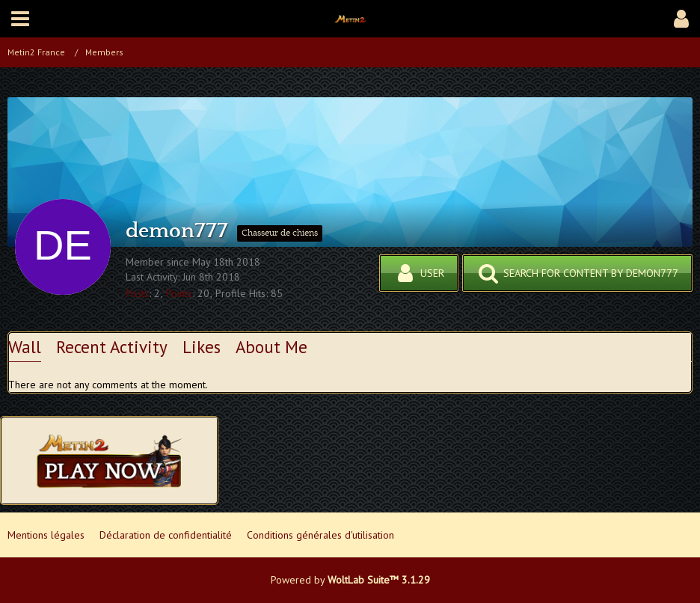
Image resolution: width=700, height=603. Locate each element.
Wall (25, 347)
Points (179, 293)
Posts (137, 293)
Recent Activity (112, 347)
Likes (202, 347)
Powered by (350, 580)
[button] (20, 19)
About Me (271, 347)
